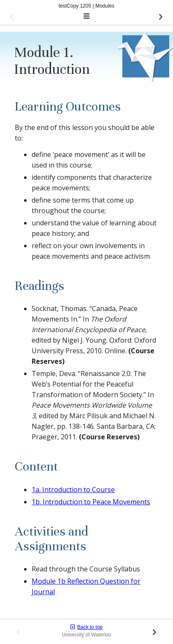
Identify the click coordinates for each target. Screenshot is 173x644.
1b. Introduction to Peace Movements (91, 502)
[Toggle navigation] (87, 16)
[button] (37, 16)
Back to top (86, 627)
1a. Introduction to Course (73, 490)
